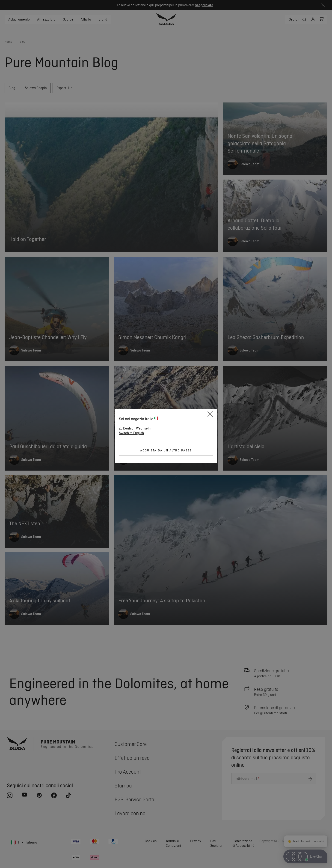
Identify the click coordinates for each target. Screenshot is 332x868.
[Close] (210, 415)
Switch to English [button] (131, 433)
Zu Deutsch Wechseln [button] (135, 428)
